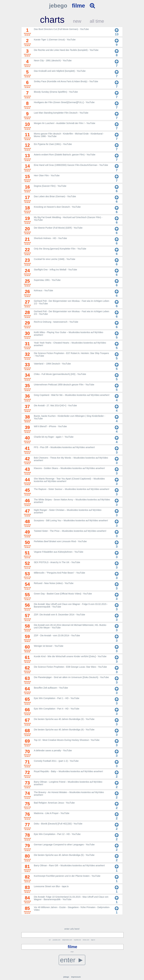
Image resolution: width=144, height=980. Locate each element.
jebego (58, 6)
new (77, 21)
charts (52, 20)
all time (97, 21)
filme (78, 6)
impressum (76, 977)
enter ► (72, 960)
